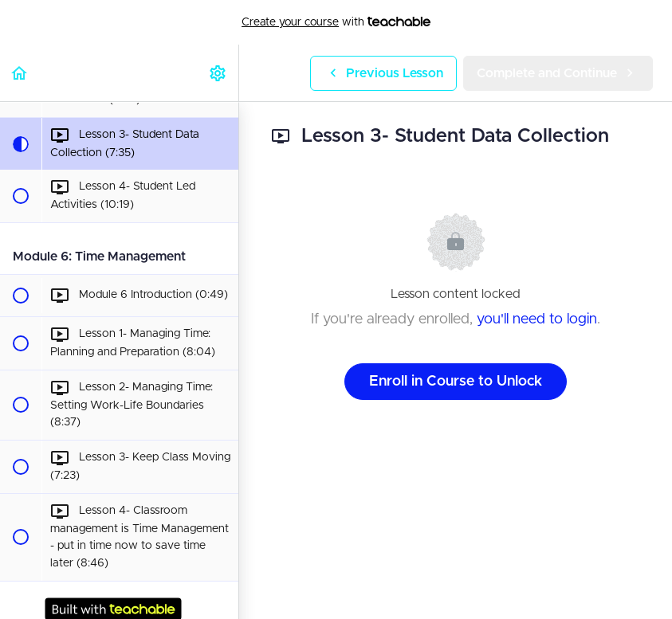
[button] (20, 73)
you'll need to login (537, 319)
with (336, 22)
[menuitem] (218, 73)
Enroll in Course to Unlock (456, 382)
